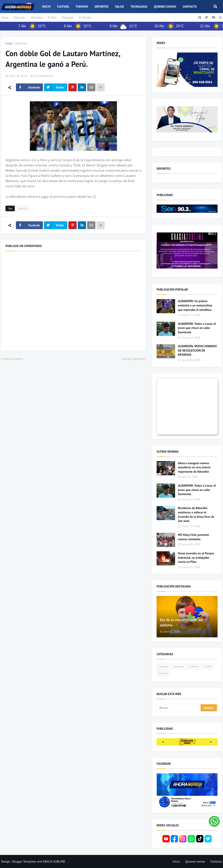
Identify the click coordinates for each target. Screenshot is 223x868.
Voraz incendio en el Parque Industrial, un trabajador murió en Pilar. (196, 558)
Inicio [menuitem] (46, 7)
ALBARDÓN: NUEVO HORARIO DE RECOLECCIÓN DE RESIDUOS (197, 350)
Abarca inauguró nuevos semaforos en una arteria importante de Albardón (194, 467)
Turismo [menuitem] (82, 7)
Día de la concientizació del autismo (181, 623)
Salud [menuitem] (119, 7)
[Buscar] (179, 708)
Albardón (36, 17)
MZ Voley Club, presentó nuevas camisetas (193, 537)
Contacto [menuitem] (190, 7)
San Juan (19, 17)
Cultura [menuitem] (63, 7)
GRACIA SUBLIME (54, 861)
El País (52, 17)
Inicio (5, 17)
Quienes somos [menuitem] (165, 7)
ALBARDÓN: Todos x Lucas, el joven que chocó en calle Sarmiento (197, 328)
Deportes (68, 17)
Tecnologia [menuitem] (139, 7)
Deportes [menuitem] (101, 7)
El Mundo (85, 17)
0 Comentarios (43, 76)
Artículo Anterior (13, 359)
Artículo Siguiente (133, 359)
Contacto (216, 861)
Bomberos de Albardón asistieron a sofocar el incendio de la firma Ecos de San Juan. (196, 514)
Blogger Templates (24, 861)
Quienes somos (195, 861)
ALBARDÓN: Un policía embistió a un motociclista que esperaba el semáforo (195, 305)
